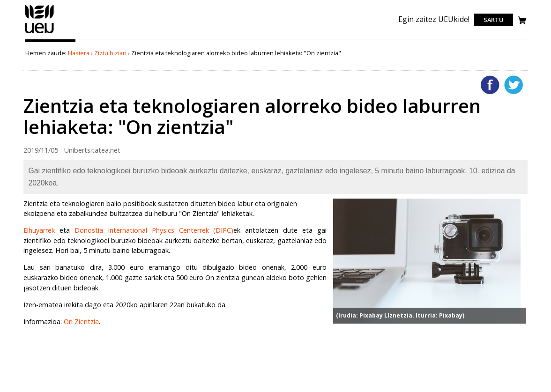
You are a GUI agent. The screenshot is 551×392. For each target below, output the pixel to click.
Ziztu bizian (110, 53)
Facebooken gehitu (490, 85)
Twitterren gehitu (514, 85)
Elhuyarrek (39, 230)
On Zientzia (81, 322)
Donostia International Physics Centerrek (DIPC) (154, 230)
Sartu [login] (494, 20)
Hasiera (79, 53)
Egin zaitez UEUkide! (434, 19)
